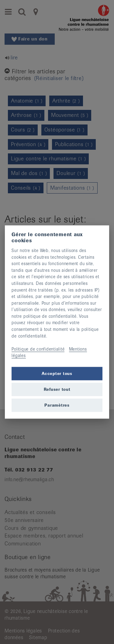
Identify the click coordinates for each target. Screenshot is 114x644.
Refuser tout (57, 389)
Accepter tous (57, 373)
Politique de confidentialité (38, 349)
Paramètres (57, 405)
